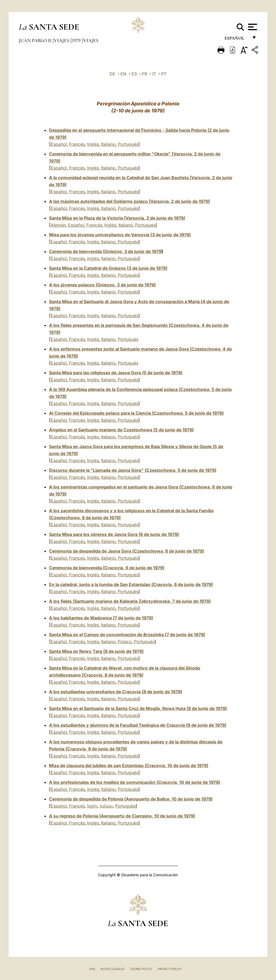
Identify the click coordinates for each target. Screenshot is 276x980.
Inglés (93, 144)
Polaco (125, 642)
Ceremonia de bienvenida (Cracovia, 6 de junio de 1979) (107, 568)
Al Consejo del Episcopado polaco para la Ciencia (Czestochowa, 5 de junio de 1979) (136, 413)
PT (164, 74)
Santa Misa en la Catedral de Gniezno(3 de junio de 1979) (108, 268)
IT (154, 74)
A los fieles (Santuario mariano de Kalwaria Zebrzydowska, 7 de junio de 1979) (130, 601)
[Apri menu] (252, 27)
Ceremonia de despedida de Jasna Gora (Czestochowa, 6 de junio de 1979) (127, 551)
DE (112, 74)
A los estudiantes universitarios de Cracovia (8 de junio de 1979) (116, 692)
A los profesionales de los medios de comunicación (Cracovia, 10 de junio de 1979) (135, 782)
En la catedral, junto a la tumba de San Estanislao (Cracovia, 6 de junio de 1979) (131, 584)
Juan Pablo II (36, 40)
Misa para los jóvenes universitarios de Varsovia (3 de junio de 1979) (120, 235)
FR (145, 74)
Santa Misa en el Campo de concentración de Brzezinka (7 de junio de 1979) (127, 635)
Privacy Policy (170, 969)
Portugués (128, 144)
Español (59, 144)
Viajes (62, 40)
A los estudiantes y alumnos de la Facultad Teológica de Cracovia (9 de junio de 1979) (138, 725)
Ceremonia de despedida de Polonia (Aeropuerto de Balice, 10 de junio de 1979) (131, 799)
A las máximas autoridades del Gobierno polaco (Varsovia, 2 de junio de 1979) (130, 201)
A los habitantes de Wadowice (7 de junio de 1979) (101, 618)
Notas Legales (113, 969)
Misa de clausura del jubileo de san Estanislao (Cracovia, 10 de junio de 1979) (129, 766)
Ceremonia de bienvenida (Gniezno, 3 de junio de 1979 (105, 251)
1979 (77, 40)
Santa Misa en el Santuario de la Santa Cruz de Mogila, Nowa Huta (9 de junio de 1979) (138, 708)
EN (123, 74)
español (237, 40)
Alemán (58, 225)
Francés (77, 144)
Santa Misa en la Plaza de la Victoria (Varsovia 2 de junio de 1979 (117, 218)
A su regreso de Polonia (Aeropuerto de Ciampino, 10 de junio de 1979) (122, 816)
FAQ (92, 969)
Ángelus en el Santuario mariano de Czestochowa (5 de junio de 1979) (121, 430)
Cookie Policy (141, 969)
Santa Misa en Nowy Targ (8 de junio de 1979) (96, 651)
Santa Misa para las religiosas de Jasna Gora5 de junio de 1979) (116, 373)
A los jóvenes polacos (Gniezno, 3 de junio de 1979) (102, 285)
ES (134, 74)
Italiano (108, 144)
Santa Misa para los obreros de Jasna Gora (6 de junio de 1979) (114, 534)
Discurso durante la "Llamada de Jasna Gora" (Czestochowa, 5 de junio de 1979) (133, 470)
